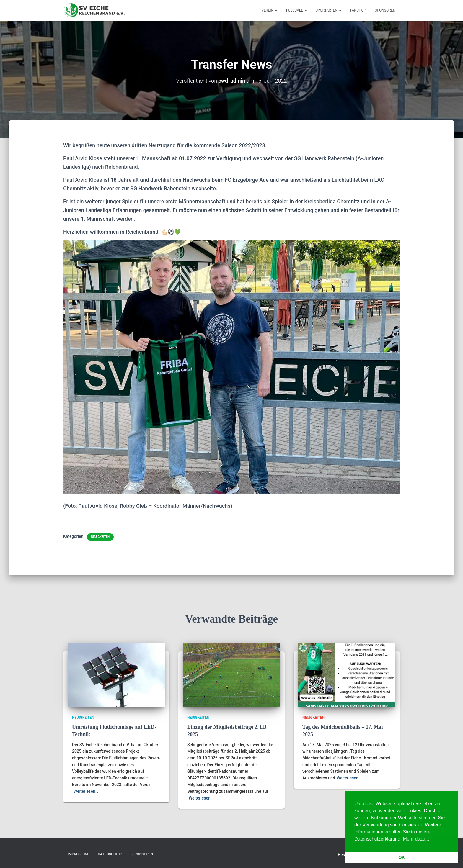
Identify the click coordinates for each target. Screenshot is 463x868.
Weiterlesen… (86, 791)
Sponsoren (385, 10)
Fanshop (358, 10)
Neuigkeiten (100, 537)
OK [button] (402, 857)
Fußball (296, 10)
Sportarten (328, 10)
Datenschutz (110, 854)
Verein (269, 10)
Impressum (78, 854)
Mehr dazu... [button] (416, 839)
